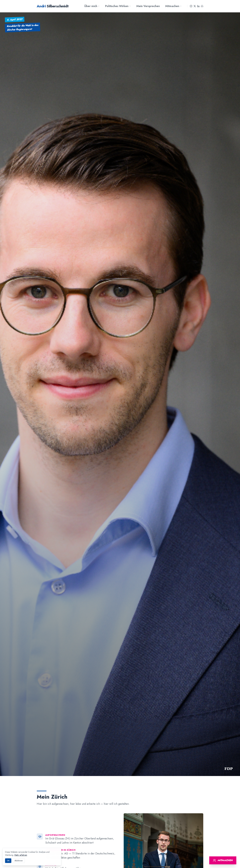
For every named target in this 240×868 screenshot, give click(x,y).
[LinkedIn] (198, 6)
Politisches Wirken (118, 6)
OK (8, 861)
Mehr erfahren (21, 855)
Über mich (92, 6)
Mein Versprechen (148, 6)
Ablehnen (19, 861)
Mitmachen (173, 6)
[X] (195, 6)
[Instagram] (191, 6)
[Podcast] (202, 6)
